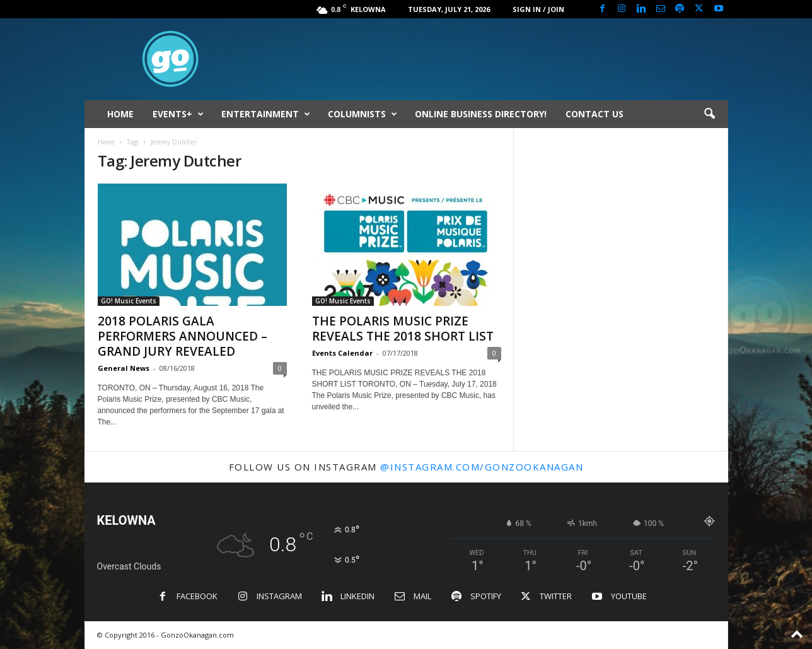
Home (106, 142)
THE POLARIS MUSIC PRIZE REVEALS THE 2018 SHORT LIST (403, 329)
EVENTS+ (178, 114)
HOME (120, 114)
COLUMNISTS (362, 114)
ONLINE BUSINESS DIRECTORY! (481, 114)
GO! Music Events (129, 301)
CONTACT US (594, 114)
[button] (709, 114)
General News (124, 368)
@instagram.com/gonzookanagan (482, 467)
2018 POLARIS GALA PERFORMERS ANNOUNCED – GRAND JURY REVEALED (183, 336)
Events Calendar (342, 353)
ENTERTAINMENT (266, 114)
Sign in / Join (538, 9)
